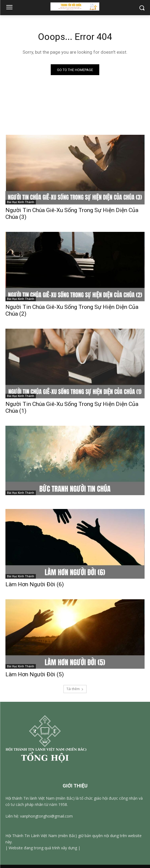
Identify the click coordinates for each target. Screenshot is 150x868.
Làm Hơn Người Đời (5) (35, 674)
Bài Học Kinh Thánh (21, 202)
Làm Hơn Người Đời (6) (35, 584)
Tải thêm (75, 689)
